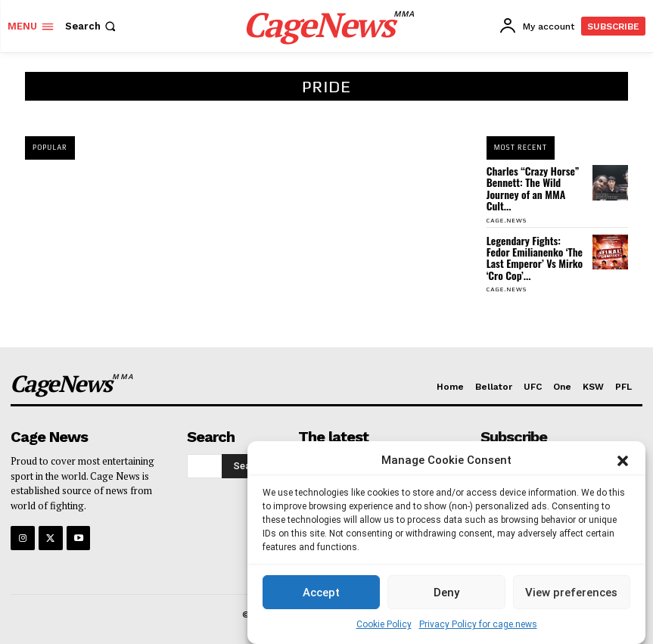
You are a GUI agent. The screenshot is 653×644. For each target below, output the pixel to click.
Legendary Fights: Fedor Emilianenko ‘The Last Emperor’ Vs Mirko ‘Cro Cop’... (535, 258)
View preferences (571, 593)
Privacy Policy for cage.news (478, 624)
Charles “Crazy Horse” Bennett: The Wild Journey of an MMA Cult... (533, 188)
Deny (446, 593)
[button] (623, 461)
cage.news (507, 221)
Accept (321, 593)
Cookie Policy (384, 624)
